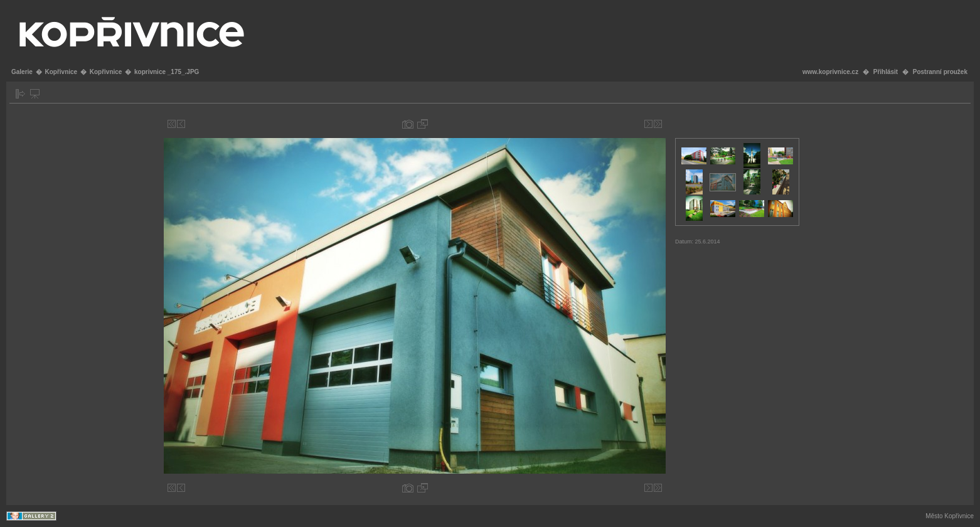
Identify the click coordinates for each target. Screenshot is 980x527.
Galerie (22, 72)
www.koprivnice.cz (830, 72)
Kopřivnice (61, 72)
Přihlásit (886, 72)
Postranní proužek (940, 72)
